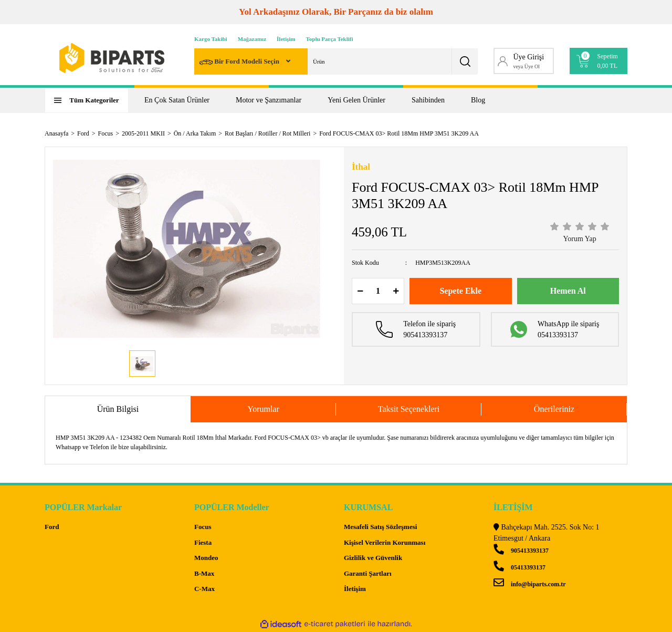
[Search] (336, 61)
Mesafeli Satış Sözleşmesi (380, 527)
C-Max (204, 589)
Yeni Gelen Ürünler (356, 100)
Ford (52, 527)
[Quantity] (378, 291)
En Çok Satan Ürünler (177, 100)
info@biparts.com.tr (529, 584)
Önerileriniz (554, 409)
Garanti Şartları (368, 573)
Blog (478, 100)
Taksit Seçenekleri (409, 409)
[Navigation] (87, 100)
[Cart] (599, 61)
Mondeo (206, 558)
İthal (361, 167)
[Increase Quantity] (396, 291)
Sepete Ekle (460, 291)
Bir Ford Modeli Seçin (240, 62)
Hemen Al (568, 291)
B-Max (204, 573)
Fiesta (203, 542)
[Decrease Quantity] (360, 291)
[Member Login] (524, 61)
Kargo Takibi (211, 39)
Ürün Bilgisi (118, 409)
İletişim (286, 39)
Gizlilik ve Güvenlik (373, 558)
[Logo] (112, 58)
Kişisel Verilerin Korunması (385, 542)
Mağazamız (252, 39)
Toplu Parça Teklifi (330, 39)
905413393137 (521, 551)
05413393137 (519, 567)
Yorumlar (263, 409)
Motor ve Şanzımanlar (269, 100)
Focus (203, 527)
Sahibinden (428, 100)
